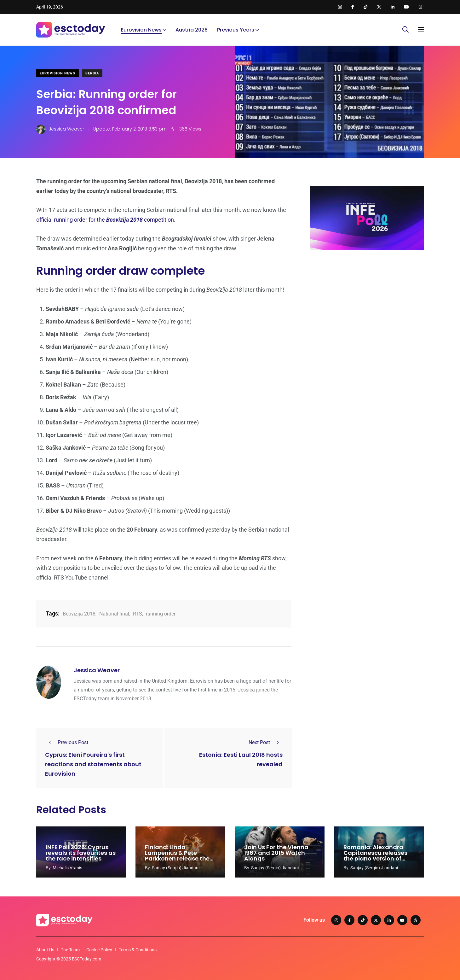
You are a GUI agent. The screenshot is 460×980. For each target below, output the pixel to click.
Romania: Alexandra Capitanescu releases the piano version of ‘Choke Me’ (375, 856)
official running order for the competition (105, 220)
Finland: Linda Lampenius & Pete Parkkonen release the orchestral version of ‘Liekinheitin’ (177, 858)
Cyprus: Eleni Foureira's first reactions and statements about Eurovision (93, 764)
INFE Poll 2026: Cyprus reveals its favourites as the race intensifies (81, 853)
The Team (70, 950)
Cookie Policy (99, 950)
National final (114, 614)
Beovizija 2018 (79, 614)
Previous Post (67, 742)
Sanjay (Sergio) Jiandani (176, 868)
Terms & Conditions (138, 950)
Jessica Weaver (97, 670)
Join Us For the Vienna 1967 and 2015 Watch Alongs (276, 853)
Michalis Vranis (67, 868)
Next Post (266, 742)
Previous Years (236, 30)
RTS (138, 614)
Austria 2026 (192, 30)
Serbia (92, 73)
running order (161, 614)
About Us (45, 950)
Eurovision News (141, 30)
